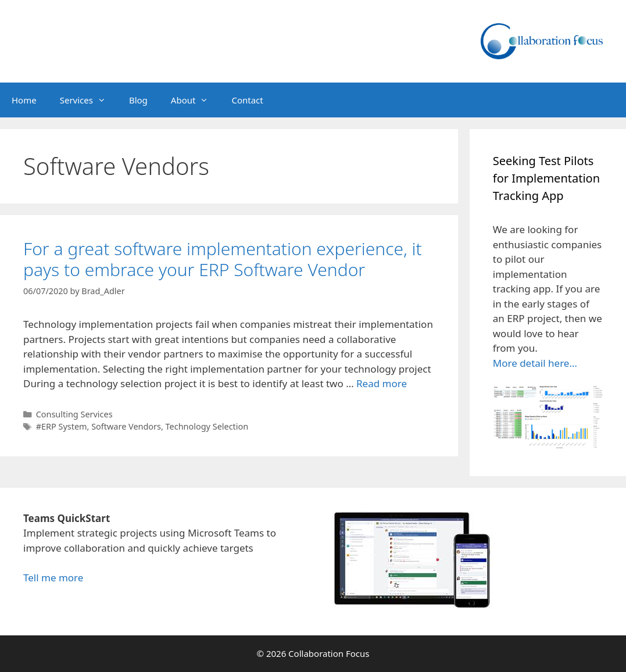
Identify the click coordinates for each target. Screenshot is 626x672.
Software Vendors (126, 426)
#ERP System (62, 426)
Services (89, 100)
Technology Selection (207, 426)
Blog (138, 100)
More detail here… (535, 363)
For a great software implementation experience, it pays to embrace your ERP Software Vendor (223, 259)
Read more (382, 383)
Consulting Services (74, 414)
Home (24, 100)
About (196, 100)
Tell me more (53, 578)
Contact (247, 100)
